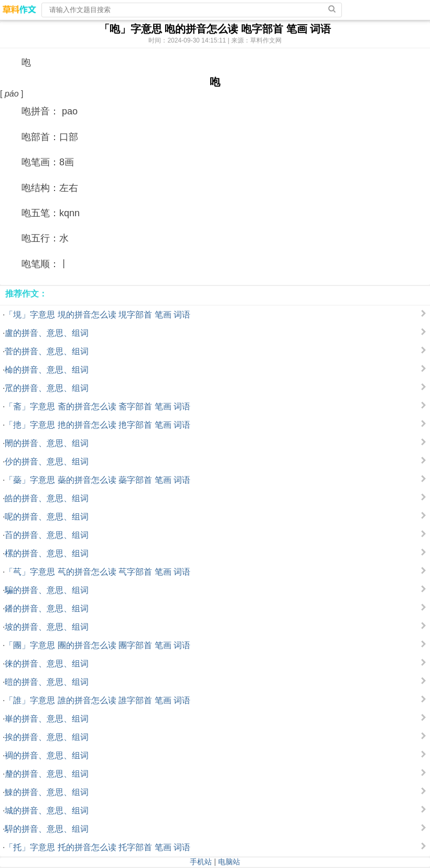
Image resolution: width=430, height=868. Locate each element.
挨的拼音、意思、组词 (47, 737)
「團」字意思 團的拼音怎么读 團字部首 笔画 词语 (98, 645)
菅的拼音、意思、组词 (47, 351)
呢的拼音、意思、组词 (47, 517)
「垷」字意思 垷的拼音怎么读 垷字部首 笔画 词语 (98, 315)
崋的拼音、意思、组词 (47, 719)
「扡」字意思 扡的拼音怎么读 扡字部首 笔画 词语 (98, 425)
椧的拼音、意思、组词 (47, 370)
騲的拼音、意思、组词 (47, 829)
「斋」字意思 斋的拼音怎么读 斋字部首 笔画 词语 (98, 406)
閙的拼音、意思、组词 (47, 443)
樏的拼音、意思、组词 (47, 553)
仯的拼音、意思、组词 (47, 462)
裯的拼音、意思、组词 (47, 755)
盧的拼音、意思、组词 (47, 333)
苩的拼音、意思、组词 (47, 535)
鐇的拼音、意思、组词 (47, 608)
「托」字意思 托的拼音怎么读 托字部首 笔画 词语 (98, 847)
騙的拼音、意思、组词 (47, 590)
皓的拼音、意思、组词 (47, 498)
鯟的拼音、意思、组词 (47, 792)
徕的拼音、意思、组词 (47, 664)
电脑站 (229, 862)
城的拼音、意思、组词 (47, 811)
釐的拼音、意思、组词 (47, 774)
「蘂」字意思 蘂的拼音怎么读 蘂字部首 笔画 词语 (98, 480)
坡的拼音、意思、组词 (47, 627)
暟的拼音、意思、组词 (47, 682)
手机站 (201, 862)
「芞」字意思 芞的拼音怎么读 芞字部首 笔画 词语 (98, 572)
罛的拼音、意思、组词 (47, 388)
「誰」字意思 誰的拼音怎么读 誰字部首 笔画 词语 (98, 700)
